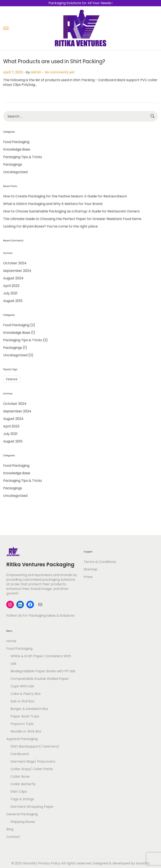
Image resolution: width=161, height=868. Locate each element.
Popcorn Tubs (22, 724)
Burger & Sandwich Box (29, 709)
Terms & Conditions (100, 562)
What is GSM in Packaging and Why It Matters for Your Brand (53, 204)
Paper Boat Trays (25, 716)
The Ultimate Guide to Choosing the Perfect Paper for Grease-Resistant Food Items (72, 219)
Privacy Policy (49, 863)
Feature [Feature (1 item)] (12, 379)
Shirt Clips (19, 792)
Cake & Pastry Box (26, 694)
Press (88, 577)
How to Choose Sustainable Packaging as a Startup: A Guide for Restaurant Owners (71, 211)
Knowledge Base (17, 149)
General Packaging (22, 814)
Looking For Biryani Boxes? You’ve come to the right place (50, 226)
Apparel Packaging (22, 739)
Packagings (13, 164)
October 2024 (15, 263)
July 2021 (10, 293)
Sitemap (91, 569)
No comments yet (60, 72)
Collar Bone (20, 777)
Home (11, 641)
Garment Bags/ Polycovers (33, 761)
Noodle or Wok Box (26, 731)
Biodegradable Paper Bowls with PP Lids (43, 671)
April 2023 (11, 286)
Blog (10, 829)
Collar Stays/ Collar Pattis (32, 769)
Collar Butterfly (23, 784)
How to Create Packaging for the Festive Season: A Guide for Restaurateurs (65, 196)
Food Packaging (16, 142)
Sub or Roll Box (22, 701)
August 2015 (13, 301)
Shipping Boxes (23, 822)
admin (36, 72)
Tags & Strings (22, 799)
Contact (13, 837)
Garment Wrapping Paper (32, 807)
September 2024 (17, 271)
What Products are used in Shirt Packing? (54, 61)
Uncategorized (15, 172)
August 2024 (13, 278)
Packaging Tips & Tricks (23, 157)
